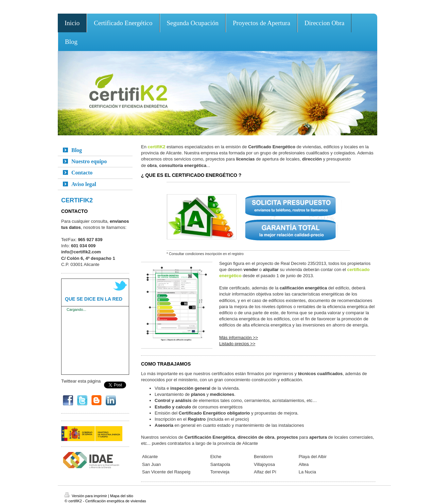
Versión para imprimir (86, 496)
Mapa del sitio (122, 496)
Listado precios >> (237, 344)
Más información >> (239, 338)
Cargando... (76, 309)
